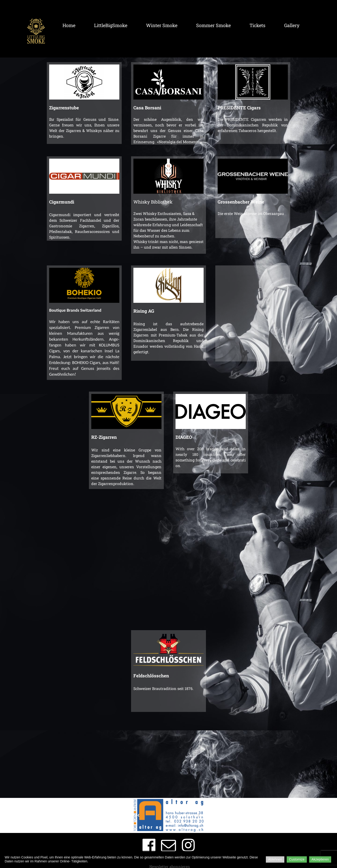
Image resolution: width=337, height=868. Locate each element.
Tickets (257, 25)
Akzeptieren (320, 859)
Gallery (292, 25)
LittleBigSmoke (111, 25)
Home (69, 25)
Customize (297, 859)
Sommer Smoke (213, 25)
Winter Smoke (162, 25)
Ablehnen (275, 859)
